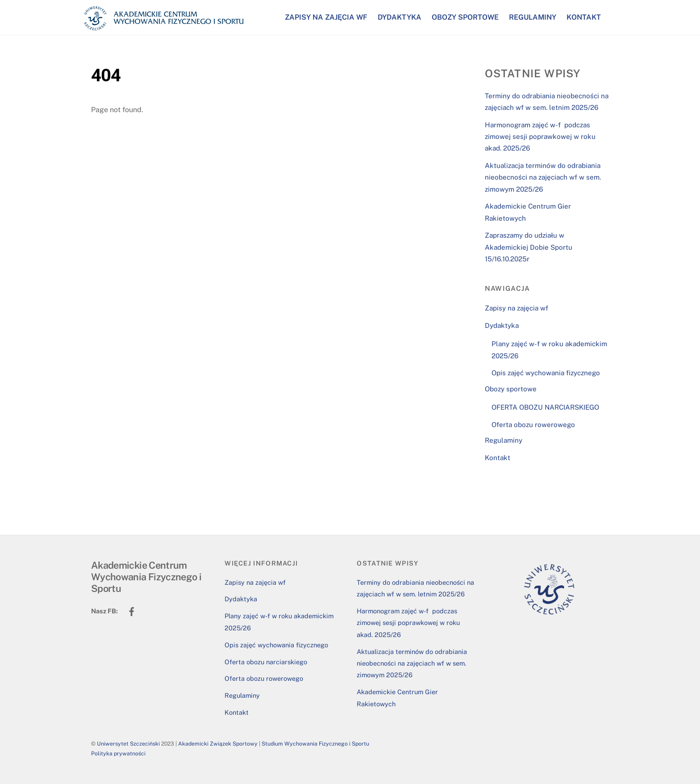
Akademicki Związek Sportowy (218, 744)
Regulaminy (533, 17)
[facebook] (132, 610)
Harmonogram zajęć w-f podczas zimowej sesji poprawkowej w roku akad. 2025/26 (540, 137)
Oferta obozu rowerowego (533, 425)
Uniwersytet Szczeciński (128, 744)
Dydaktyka (400, 17)
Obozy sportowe (465, 17)
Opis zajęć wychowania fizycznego (546, 373)
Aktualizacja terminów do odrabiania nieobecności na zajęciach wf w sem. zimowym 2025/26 (543, 177)
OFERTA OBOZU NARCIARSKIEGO (545, 407)
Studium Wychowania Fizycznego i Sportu (315, 744)
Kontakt (584, 17)
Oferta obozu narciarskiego (266, 662)
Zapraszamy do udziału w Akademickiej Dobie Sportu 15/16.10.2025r (529, 247)
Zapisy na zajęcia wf (326, 17)
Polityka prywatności (118, 753)
